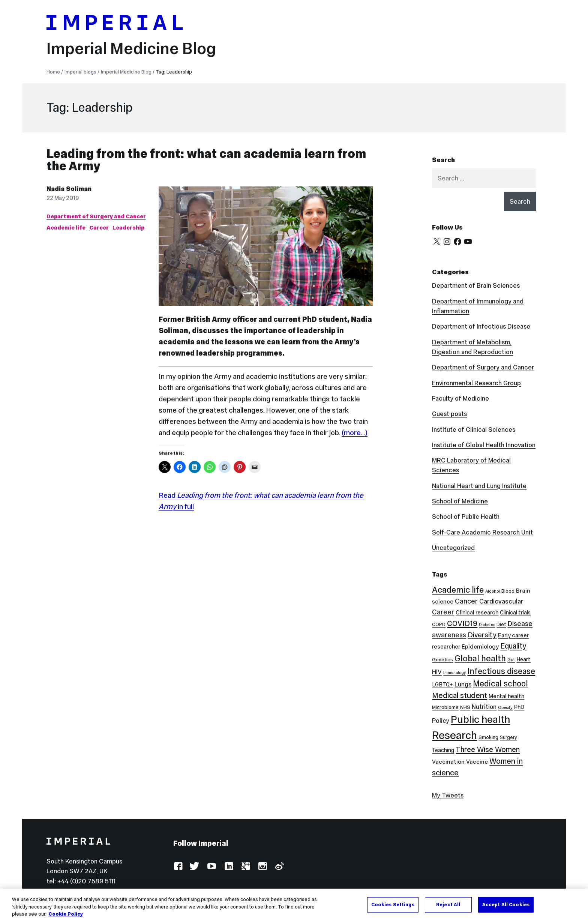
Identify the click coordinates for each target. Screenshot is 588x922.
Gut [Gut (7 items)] (511, 660)
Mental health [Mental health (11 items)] (506, 696)
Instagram (262, 867)
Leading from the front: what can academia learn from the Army (206, 160)
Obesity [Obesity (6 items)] (505, 707)
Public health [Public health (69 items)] (480, 719)
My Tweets (448, 795)
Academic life (66, 227)
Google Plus (245, 867)
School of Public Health (466, 517)
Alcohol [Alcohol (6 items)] (493, 591)
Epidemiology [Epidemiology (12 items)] (480, 646)
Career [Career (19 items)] (443, 612)
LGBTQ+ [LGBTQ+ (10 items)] (442, 685)
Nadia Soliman (69, 189)
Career (99, 227)
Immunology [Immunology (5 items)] (454, 673)
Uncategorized (453, 548)
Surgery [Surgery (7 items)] (508, 737)
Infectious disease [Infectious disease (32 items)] (501, 671)
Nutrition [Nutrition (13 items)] (484, 707)
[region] (294, 905)
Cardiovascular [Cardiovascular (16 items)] (501, 601)
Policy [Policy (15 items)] (441, 721)
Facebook (178, 867)
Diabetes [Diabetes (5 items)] (487, 625)
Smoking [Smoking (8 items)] (488, 737)
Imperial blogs (80, 72)
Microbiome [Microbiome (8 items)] (445, 707)
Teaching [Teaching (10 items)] (443, 750)
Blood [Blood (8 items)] (508, 591)
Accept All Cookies (506, 904)
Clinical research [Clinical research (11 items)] (477, 612)
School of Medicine (460, 501)
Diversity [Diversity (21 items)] (482, 635)
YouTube (212, 867)
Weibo (279, 867)
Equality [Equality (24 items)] (513, 646)
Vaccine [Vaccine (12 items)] (477, 762)
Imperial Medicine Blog (131, 48)
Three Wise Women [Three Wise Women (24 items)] (488, 749)
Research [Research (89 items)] (454, 735)
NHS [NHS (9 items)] (465, 707)
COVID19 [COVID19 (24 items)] (462, 623)
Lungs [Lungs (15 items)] (463, 684)
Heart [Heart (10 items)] (523, 659)
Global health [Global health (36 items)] (480, 658)
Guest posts (449, 414)
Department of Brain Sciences (476, 285)
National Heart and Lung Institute (479, 486)
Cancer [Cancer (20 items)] (466, 601)
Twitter (195, 867)
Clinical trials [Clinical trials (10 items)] (515, 613)
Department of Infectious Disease (481, 326)
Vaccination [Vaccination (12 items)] (448, 762)
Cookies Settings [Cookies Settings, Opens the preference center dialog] (393, 904)
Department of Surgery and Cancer (96, 216)
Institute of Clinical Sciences (474, 429)
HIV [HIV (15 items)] (437, 672)
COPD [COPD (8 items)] (439, 624)
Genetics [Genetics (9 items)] (442, 660)
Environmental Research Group (476, 383)
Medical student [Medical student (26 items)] (460, 695)
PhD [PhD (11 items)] (519, 707)
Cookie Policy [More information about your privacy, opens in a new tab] (66, 914)
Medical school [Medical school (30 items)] (500, 684)
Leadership (128, 227)
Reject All (448, 904)
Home (53, 72)
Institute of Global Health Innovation (484, 445)
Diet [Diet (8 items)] (501, 624)
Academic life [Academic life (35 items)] (458, 590)
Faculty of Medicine (460, 398)
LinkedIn (229, 867)
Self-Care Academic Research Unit (482, 532)
